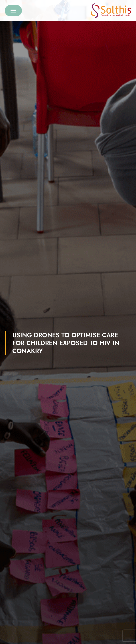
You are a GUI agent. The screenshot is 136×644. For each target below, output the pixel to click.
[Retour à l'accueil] (111, 11)
